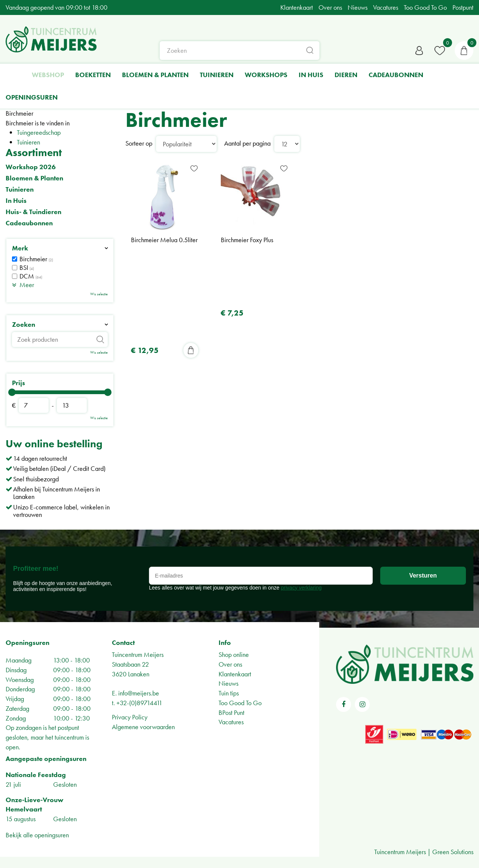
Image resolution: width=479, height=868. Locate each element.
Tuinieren (28, 142)
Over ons (230, 664)
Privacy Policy (130, 717)
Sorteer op (139, 143)
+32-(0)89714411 (139, 703)
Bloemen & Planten (34, 178)
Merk (20, 248)
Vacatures (231, 722)
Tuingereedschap (39, 132)
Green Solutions (453, 852)
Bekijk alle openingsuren (37, 835)
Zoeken (24, 325)
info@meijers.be (139, 693)
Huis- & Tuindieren (33, 212)
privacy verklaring (301, 588)
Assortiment (34, 153)
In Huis (16, 201)
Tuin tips (229, 693)
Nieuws (228, 683)
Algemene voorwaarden (143, 727)
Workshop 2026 (31, 167)
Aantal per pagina (247, 143)
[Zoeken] (240, 51)
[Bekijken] (464, 51)
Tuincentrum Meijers (138, 654)
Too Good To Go (240, 703)
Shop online (234, 654)
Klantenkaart (235, 674)
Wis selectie (99, 294)
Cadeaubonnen (29, 223)
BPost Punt (231, 712)
